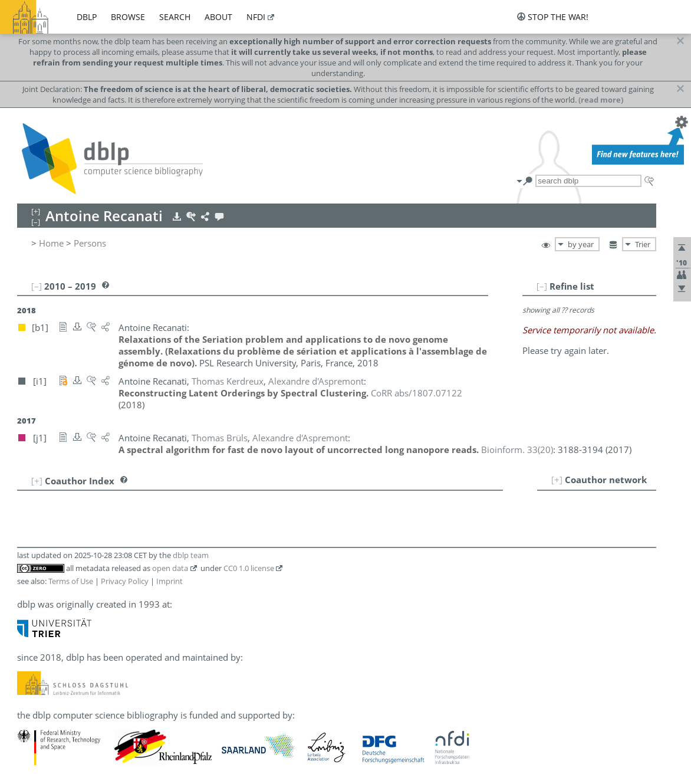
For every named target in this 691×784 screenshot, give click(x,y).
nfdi (256, 17)
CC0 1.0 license (249, 568)
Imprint (170, 581)
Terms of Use (71, 581)
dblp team (191, 555)
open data (170, 568)
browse (128, 17)
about (218, 17)
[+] (557, 480)
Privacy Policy (125, 581)
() (517, 450)
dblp (87, 17)
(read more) (601, 100)
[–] (542, 286)
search (175, 17)
